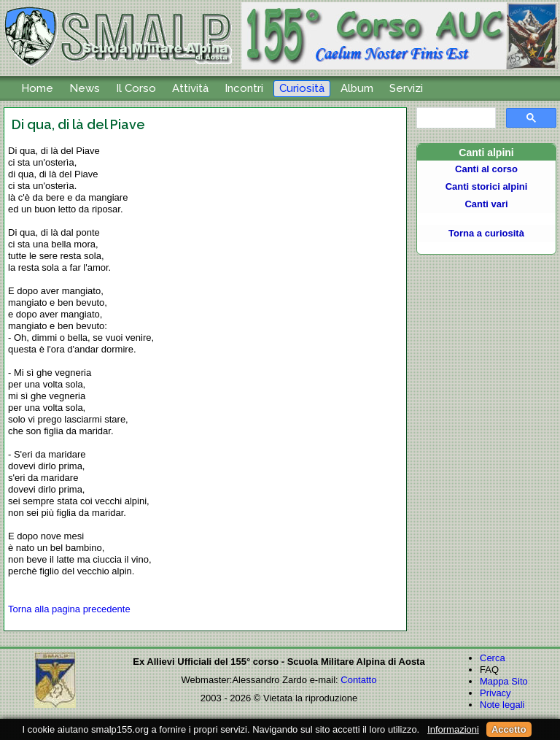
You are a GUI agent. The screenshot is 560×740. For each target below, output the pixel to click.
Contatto (358, 680)
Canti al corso (486, 169)
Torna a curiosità (486, 233)
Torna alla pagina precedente (69, 609)
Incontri (244, 88)
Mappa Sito (504, 681)
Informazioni (453, 729)
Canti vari (486, 204)
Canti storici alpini (487, 186)
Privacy (495, 693)
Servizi (406, 88)
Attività (190, 88)
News (85, 88)
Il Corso (136, 88)
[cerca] (455, 118)
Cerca (493, 658)
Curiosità (302, 88)
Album (357, 88)
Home (37, 88)
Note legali (502, 705)
